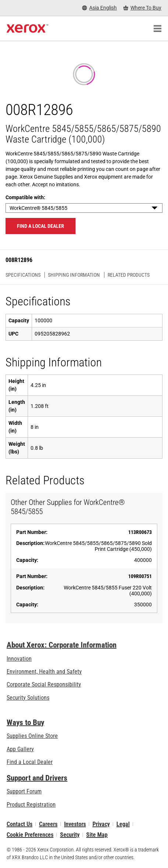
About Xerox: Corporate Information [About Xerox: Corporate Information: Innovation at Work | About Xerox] (62, 645)
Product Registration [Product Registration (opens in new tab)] (31, 805)
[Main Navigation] (157, 29)
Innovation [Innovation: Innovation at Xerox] (19, 659)
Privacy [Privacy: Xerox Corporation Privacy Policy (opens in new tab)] (101, 824)
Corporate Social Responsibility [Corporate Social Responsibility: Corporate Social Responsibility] (44, 684)
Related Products (129, 275)
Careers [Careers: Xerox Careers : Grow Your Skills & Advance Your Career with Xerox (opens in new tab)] (48, 824)
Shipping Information (74, 275)
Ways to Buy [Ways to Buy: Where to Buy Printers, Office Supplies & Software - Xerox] (25, 722)
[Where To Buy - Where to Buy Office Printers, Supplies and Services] (142, 8)
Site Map (97, 835)
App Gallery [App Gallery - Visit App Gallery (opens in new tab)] (20, 749)
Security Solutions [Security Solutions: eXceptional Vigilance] (28, 698)
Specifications (23, 275)
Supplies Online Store (32, 736)
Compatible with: (25, 197)
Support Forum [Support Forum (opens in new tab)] (24, 791)
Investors (75, 824)
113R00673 (140, 532)
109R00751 (140, 576)
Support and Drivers (37, 778)
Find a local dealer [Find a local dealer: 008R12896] (41, 226)
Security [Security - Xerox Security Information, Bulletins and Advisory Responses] (70, 835)
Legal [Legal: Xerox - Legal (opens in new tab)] (123, 824)
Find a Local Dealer (30, 762)
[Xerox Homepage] (27, 29)
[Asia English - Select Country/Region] (99, 8)
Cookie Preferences (30, 835)
